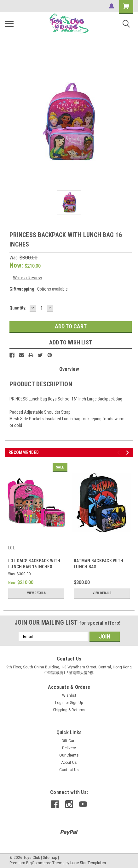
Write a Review (28, 278)
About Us (69, 763)
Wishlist (69, 695)
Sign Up (76, 703)
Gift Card (69, 741)
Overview (69, 369)
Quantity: (18, 308)
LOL (11, 548)
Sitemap (50, 858)
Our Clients (69, 755)
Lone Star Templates (88, 863)
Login (60, 703)
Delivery (69, 748)
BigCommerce (39, 863)
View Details (36, 593)
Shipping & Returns (69, 710)
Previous (120, 453)
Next (128, 453)
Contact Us (69, 770)
